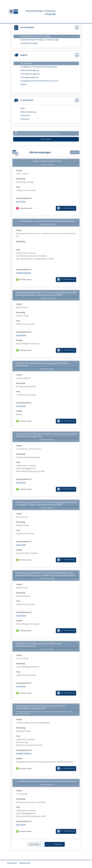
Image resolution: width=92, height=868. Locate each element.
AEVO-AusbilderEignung (30, 70)
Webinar (24, 84)
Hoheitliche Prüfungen (29, 43)
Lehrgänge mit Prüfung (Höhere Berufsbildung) (39, 67)
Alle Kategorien (26, 63)
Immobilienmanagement (30, 74)
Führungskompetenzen (30, 77)
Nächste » (59, 844)
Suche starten (46, 139)
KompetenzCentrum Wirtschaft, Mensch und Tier (39, 81)
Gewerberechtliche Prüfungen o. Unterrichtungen (40, 40)
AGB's (23, 108)
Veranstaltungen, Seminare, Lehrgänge (35, 36)
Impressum (25, 119)
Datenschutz (25, 116)
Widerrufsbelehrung (28, 112)
